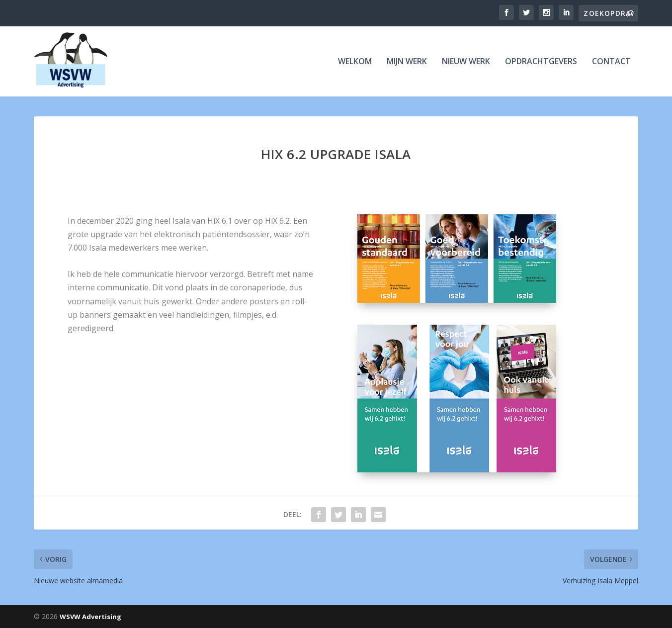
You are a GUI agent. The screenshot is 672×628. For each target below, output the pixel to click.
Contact (611, 62)
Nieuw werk (466, 62)
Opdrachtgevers (541, 62)
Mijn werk (407, 62)
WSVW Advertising (90, 617)
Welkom (355, 62)
